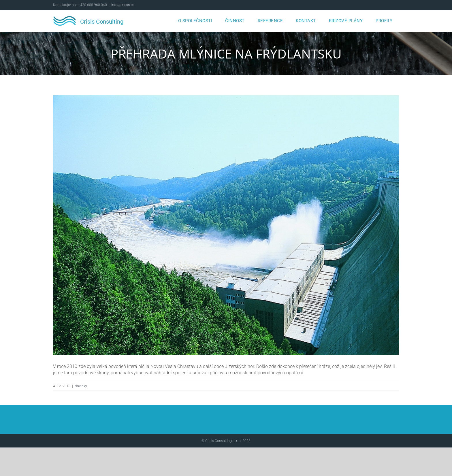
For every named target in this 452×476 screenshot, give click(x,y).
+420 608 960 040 (93, 5)
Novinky (81, 386)
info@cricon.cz (123, 5)
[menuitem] (195, 21)
